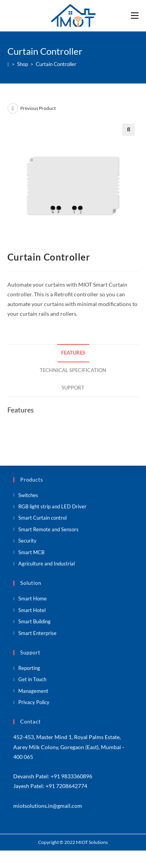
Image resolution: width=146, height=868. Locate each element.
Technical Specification (73, 370)
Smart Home (33, 598)
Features (73, 353)
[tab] (73, 353)
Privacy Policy (34, 702)
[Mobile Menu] (135, 16)
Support (73, 388)
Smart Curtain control (42, 518)
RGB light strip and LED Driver (52, 506)
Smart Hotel (32, 610)
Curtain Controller (56, 64)
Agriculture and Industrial (47, 564)
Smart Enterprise (37, 633)
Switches (28, 495)
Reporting (29, 668)
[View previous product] (13, 108)
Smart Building (34, 621)
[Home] (8, 64)
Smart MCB (31, 552)
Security (27, 541)
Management (33, 691)
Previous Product (38, 108)
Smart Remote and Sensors (48, 529)
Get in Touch (32, 679)
